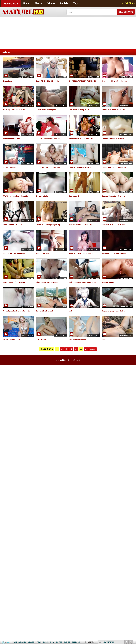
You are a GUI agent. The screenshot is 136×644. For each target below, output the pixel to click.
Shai (104, 357)
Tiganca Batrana (44, 262)
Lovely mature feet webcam (17, 293)
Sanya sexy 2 (75, 204)
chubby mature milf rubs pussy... (117, 176)
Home (26, 3)
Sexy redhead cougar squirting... (52, 233)
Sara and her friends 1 (79, 357)
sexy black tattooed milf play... (84, 233)
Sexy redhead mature (13, 144)
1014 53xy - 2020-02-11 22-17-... (18, 112)
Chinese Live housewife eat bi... (51, 144)
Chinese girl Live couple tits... (17, 262)
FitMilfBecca (42, 357)
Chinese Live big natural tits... (116, 144)
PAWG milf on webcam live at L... (19, 204)
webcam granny (109, 293)
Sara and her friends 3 (46, 325)
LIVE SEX (128, 3)
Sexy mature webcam (13, 357)
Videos (51, 3)
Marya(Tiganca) (11, 176)
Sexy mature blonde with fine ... (117, 233)
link (134, 605)
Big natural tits (43, 204)
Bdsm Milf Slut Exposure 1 (16, 233)
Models (64, 3)
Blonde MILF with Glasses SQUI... (51, 176)
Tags (76, 3)
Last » (93, 366)
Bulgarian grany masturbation (116, 325)
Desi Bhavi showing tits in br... (83, 112)
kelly (71, 325)
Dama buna (8, 81)
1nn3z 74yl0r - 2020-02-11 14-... (51, 81)
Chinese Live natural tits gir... (116, 204)
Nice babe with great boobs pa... (117, 81)
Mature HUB (11, 4)
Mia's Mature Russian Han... (49, 293)
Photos (38, 3)
